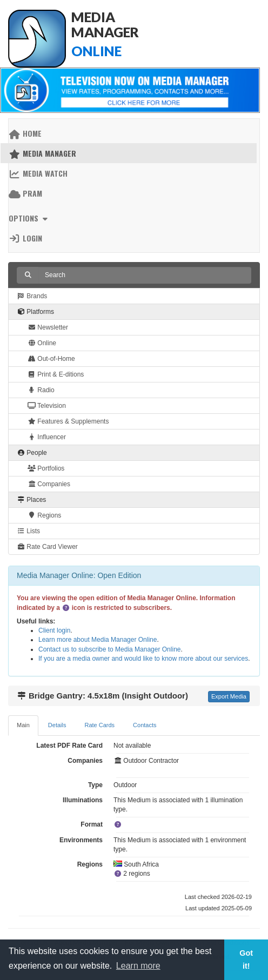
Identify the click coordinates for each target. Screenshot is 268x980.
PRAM (25, 193)
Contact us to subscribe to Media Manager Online (109, 649)
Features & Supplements (68, 421)
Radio (41, 390)
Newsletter (48, 327)
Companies (49, 484)
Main (23, 725)
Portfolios (46, 468)
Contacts (145, 725)
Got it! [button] (246, 959)
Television (47, 406)
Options (29, 218)
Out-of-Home (51, 359)
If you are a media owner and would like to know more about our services (143, 659)
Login (25, 238)
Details (57, 725)
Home (25, 133)
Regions (44, 515)
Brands (32, 296)
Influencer (47, 437)
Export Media (229, 696)
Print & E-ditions (56, 374)
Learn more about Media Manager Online (98, 640)
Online (42, 343)
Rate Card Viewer (47, 547)
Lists (28, 531)
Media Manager (42, 153)
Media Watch (38, 173)
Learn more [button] (138, 966)
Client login (54, 630)
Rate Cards (99, 725)
